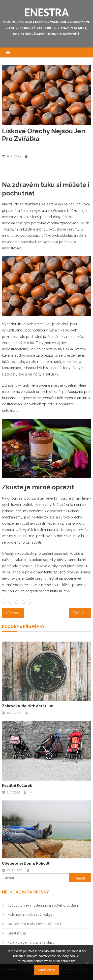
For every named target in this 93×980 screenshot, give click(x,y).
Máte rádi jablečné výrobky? (30, 915)
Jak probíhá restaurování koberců (34, 924)
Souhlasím (47, 970)
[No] (87, 963)
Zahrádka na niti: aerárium (28, 706)
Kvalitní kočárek (17, 786)
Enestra (46, 12)
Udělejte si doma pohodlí (26, 863)
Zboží (6, 148)
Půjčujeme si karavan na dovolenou (82, 613)
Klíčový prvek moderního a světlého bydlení (43, 905)
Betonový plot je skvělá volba (16, 613)
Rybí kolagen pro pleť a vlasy (31, 942)
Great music (17, 933)
